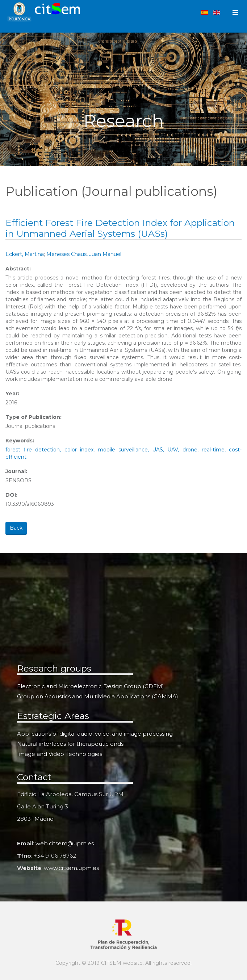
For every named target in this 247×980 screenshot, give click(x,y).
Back (16, 528)
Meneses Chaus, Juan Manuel (84, 254)
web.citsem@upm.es (65, 843)
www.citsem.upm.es (71, 868)
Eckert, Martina (25, 254)
